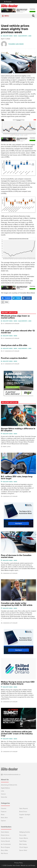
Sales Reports (24, 808)
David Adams (5, 832)
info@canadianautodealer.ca (12, 775)
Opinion (3, 821)
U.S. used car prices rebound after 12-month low (18, 332)
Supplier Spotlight (25, 815)
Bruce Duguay (5, 847)
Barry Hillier (5, 850)
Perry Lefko (7, 447)
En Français (8, 2)
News (15, 36)
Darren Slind (23, 850)
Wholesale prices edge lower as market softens (15, 317)
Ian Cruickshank (6, 844)
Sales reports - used (25, 36)
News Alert (4, 818)
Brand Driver (23, 812)
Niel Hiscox (4, 853)
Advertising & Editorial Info (9, 785)
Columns (4, 808)
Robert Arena (5, 835)
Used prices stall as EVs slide (14, 345)
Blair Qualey (23, 844)
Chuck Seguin (24, 847)
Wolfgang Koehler (25, 832)
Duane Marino (24, 838)
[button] (7, 16)
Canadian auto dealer (16, 44)
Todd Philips (23, 841)
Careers (3, 794)
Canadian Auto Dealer (12, 324)
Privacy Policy (19, 863)
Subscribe (4, 797)
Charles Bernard (6, 838)
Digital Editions (5, 788)
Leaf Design (31, 865)
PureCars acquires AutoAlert (14, 358)
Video (21, 818)
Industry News (8, 36)
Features (4, 812)
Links (3, 791)
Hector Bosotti (5, 841)
